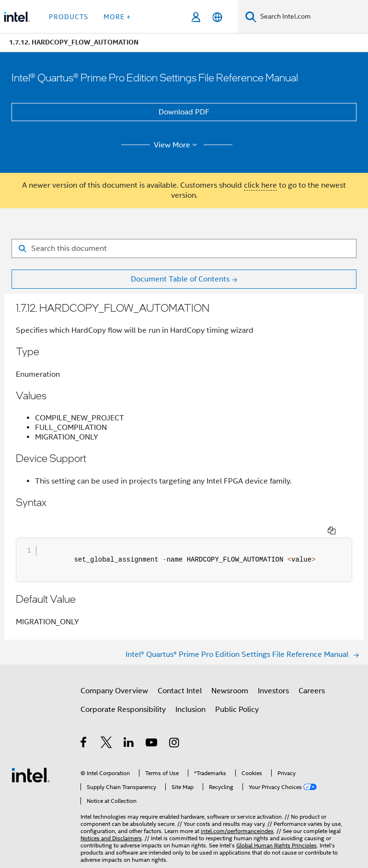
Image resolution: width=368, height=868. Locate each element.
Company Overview (114, 673)
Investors (273, 673)
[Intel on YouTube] (152, 726)
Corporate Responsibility (123, 692)
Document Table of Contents (180, 279)
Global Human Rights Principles (276, 828)
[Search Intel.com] (312, 17)
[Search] (251, 17)
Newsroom (230, 673)
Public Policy (237, 692)
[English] (217, 17)
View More (177, 145)
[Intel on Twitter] (107, 726)
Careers (312, 673)
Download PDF (184, 112)
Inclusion (190, 692)
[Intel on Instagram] (175, 726)
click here (260, 185)
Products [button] (69, 17)
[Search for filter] (184, 248)
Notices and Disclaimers (111, 820)
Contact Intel (180, 673)
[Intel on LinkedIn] (129, 726)
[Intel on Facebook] (84, 726)
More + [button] (117, 17)
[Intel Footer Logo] (31, 757)
